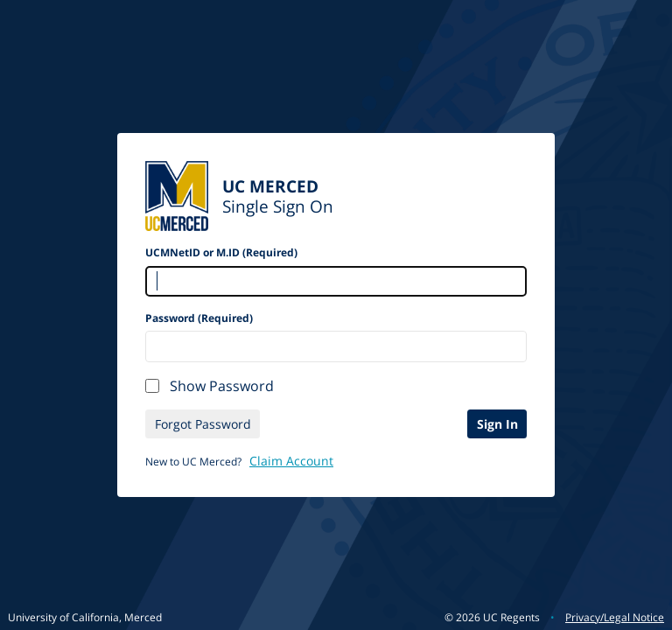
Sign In (497, 424)
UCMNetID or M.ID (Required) (221, 252)
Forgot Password (203, 424)
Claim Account (291, 461)
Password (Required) (199, 318)
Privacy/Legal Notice (615, 617)
